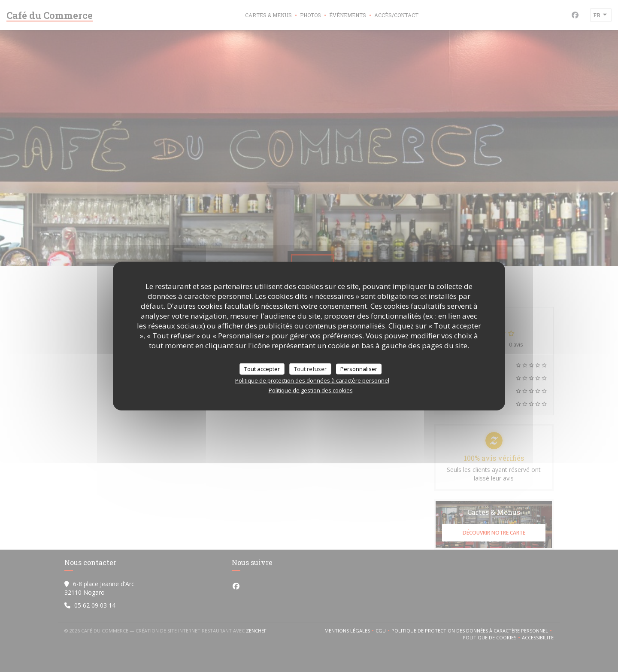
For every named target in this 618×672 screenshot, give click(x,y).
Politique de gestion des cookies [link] (311, 390)
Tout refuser (310, 368)
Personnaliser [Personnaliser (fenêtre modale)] (359, 368)
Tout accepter (262, 368)
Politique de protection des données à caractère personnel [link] (312, 380)
